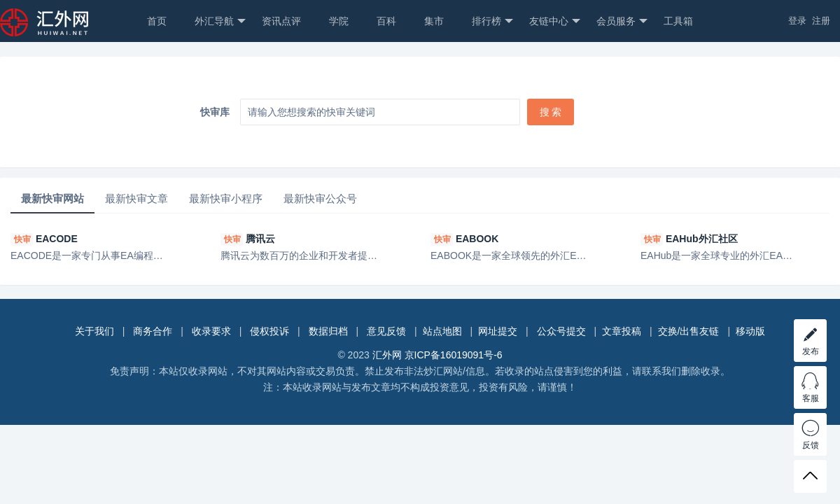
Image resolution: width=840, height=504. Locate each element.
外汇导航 (220, 21)
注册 (821, 21)
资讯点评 (281, 21)
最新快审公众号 (320, 198)
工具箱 (678, 21)
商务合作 (153, 331)
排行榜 (492, 21)
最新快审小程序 (226, 198)
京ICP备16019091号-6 (454, 355)
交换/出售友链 (689, 331)
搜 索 (551, 112)
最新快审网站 (52, 198)
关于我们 (94, 331)
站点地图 (442, 331)
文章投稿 (622, 331)
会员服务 (622, 21)
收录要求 (211, 331)
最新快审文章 (136, 198)
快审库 (215, 112)
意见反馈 (386, 331)
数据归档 (328, 331)
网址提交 (498, 331)
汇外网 (387, 355)
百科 (386, 21)
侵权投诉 (269, 331)
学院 (339, 21)
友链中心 (555, 21)
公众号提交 (561, 331)
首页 (157, 21)
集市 (434, 21)
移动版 (750, 331)
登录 (797, 21)
